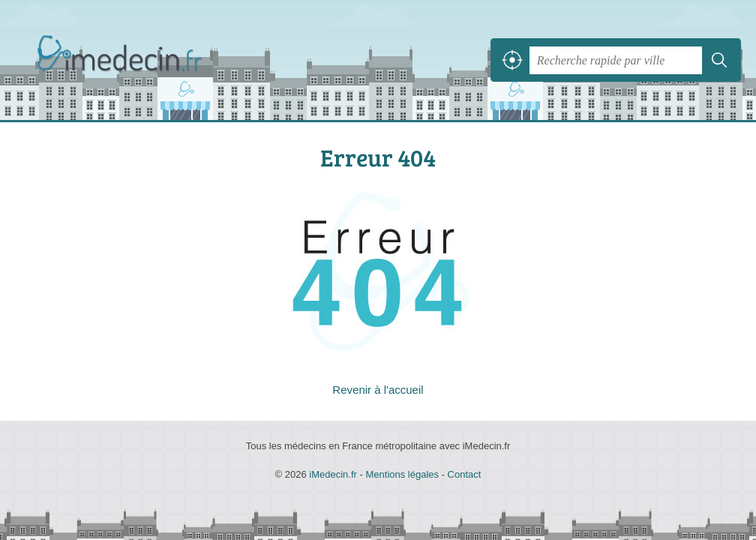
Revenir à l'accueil (378, 390)
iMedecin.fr (124, 60)
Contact (465, 474)
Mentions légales (402, 474)
